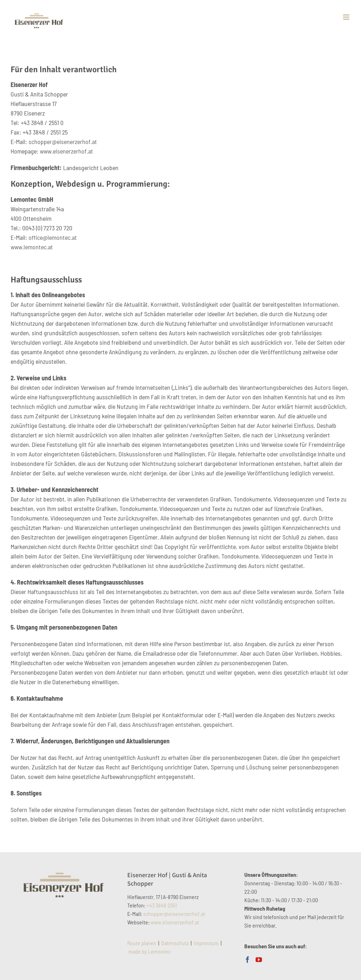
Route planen (142, 943)
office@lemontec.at (53, 237)
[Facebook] (247, 960)
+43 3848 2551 (162, 905)
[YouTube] (259, 960)
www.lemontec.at (32, 247)
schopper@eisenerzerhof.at (63, 142)
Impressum (206, 943)
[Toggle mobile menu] (347, 17)
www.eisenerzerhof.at (66, 151)
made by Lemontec (149, 951)
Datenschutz (175, 943)
